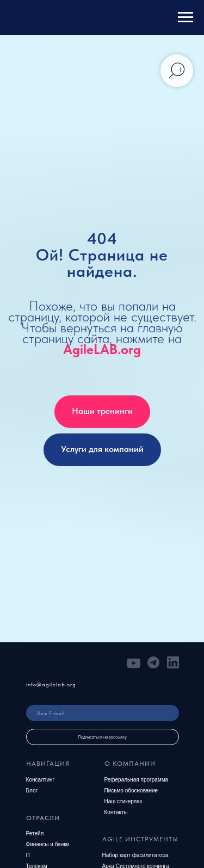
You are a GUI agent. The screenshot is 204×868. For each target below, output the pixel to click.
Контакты (116, 812)
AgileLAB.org (102, 349)
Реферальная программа (137, 780)
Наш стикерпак (123, 801)
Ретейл (35, 833)
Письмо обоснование (131, 790)
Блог (32, 790)
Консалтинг (41, 780)
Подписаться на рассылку (102, 737)
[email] (103, 713)
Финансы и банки (48, 844)
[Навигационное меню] (186, 17)
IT (29, 855)
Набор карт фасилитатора (135, 855)
